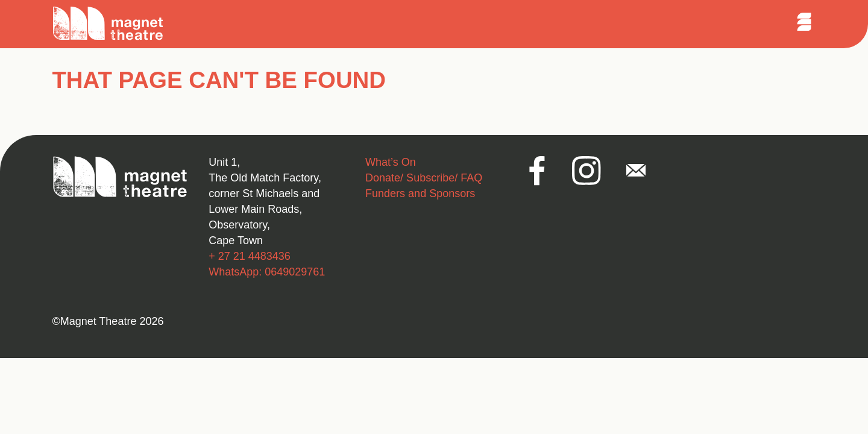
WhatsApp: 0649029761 (267, 272)
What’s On (391, 162)
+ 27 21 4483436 (250, 256)
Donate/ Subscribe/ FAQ (424, 178)
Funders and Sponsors (420, 193)
